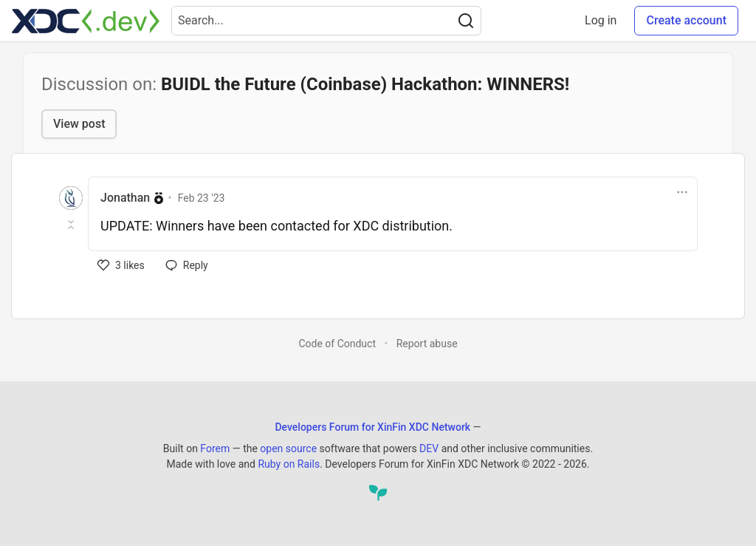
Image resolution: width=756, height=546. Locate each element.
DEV (429, 448)
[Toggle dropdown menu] (682, 192)
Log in (601, 20)
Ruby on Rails (289, 464)
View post (79, 124)
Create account (686, 20)
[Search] (466, 21)
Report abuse (427, 344)
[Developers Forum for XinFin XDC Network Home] (86, 21)
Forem (215, 448)
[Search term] (326, 21)
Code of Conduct (337, 344)
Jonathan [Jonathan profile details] (125, 198)
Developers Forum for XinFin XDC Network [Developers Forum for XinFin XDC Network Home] (372, 427)
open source (288, 448)
